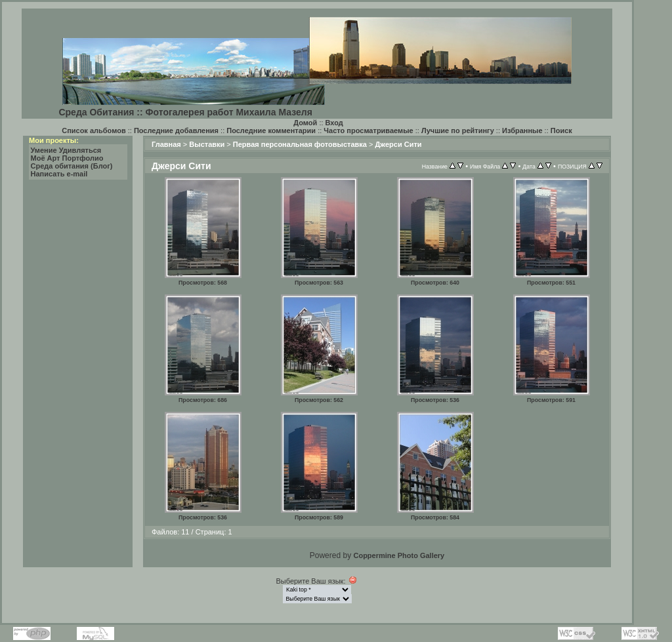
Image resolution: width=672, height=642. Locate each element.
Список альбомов (94, 130)
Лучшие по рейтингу (458, 130)
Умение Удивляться (66, 150)
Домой (305, 123)
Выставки (207, 144)
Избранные (522, 130)
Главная (166, 144)
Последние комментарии (271, 130)
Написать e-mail (59, 174)
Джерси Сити (398, 144)
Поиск (561, 130)
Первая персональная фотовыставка (300, 144)
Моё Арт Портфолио (67, 158)
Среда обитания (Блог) (72, 166)
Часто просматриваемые (368, 130)
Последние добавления (176, 130)
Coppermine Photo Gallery (399, 555)
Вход (334, 123)
